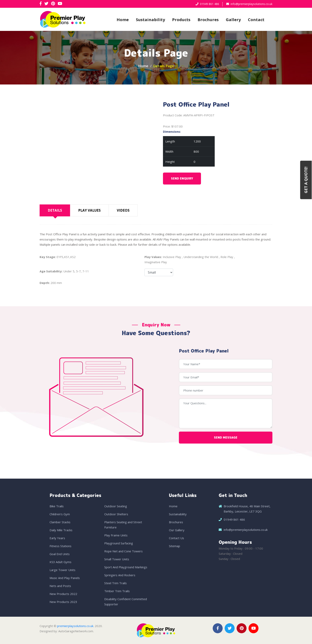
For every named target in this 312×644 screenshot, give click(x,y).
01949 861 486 (210, 4)
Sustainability (150, 20)
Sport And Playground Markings (126, 567)
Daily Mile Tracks (61, 530)
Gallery (233, 20)
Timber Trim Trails (117, 591)
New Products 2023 (63, 602)
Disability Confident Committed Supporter (126, 602)
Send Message (226, 437)
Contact (256, 20)
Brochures (208, 20)
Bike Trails (57, 506)
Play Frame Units (116, 535)
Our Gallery (177, 530)
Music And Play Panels (65, 578)
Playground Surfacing (119, 543)
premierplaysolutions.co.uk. (76, 626)
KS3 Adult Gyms (60, 562)
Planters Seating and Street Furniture (123, 525)
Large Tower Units (62, 570)
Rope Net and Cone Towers (123, 551)
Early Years (57, 538)
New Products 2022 (63, 594)
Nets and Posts (60, 586)
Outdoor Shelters (116, 514)
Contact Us (176, 538)
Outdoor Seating (116, 506)
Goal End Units (60, 554)
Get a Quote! (306, 180)
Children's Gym (60, 514)
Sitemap (175, 546)
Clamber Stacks (60, 522)
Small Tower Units (117, 559)
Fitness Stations (60, 546)
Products (181, 20)
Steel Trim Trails (116, 583)
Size (159, 272)
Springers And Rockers (120, 575)
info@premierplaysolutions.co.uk (252, 4)
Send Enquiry (182, 178)
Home (123, 20)
